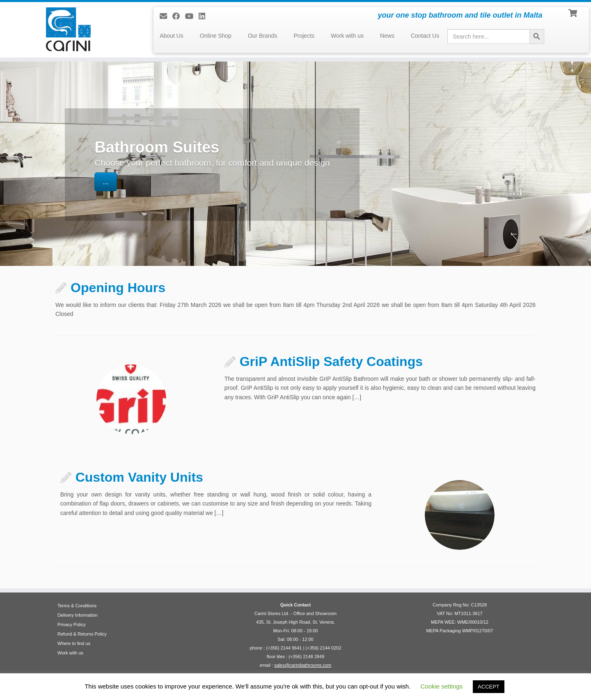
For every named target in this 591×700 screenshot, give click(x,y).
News (387, 36)
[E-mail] (166, 16)
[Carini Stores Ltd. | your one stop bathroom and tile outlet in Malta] (68, 29)
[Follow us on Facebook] (179, 16)
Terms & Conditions (77, 606)
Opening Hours (118, 288)
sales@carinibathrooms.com (303, 665)
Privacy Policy (71, 625)
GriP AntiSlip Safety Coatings (331, 361)
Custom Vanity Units (139, 477)
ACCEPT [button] (489, 687)
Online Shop (216, 36)
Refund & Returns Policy (82, 634)
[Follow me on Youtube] (192, 16)
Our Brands (263, 36)
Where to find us (74, 643)
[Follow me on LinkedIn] (205, 16)
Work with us (347, 36)
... (106, 182)
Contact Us (425, 36)
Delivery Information (78, 615)
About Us (172, 36)
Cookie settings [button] (442, 686)
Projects (304, 36)
